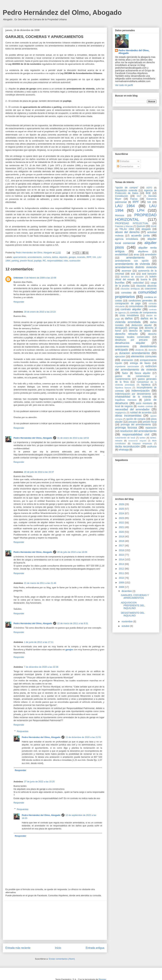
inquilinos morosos (126, 400)
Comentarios (125, 166)
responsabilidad (55, 261)
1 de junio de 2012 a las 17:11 (39, 642)
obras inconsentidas (128, 416)
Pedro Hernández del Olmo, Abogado (62, 12)
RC (44, 261)
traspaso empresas (142, 444)
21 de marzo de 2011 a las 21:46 (40, 583)
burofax (120, 283)
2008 (122, 587)
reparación (151, 428)
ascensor (126, 271)
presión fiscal (26, 261)
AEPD (149, 188)
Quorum (141, 226)
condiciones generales (140, 301)
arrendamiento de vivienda (133, 264)
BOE (148, 193)
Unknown (18, 278)
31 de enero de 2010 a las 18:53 (73, 438)
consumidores (136, 306)
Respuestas (23, 731)
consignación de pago (128, 303)
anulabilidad (121, 254)
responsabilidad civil (136, 435)
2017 (122, 546)
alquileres (143, 251)
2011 (122, 573)
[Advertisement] (55, 920)
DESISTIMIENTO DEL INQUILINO (133, 614)
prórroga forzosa (126, 428)
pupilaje (38, 261)
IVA (94, 257)
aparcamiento (20, 257)
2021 (122, 527)
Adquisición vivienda (126, 190)
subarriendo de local (125, 438)
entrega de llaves (140, 363)
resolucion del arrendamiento (138, 431)
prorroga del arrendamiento (136, 424)
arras (136, 254)
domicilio (152, 350)
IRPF (89, 257)
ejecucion (120, 357)
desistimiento (122, 346)
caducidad (138, 283)
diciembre (127, 591)
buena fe (146, 279)
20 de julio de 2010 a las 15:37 (39, 472)
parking (15, 261)
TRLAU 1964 (127, 229)
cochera (47, 257)
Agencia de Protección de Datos (136, 192)
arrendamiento (35, 257)
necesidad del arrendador (132, 409)
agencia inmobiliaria (127, 239)
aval (133, 274)
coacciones (151, 289)
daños (55, 257)
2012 (122, 569)
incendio (81, 257)
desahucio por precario (131, 340)
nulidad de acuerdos (141, 413)
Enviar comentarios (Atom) (62, 959)
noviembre (127, 621)
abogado (146, 229)
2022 (122, 523)
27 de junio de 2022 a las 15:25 (39, 782)
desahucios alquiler (130, 343)
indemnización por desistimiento (133, 394)
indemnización (140, 391)
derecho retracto (126, 334)
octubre (126, 626)
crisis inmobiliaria (129, 315)
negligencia (120, 413)
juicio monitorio (144, 403)
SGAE (154, 226)
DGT (139, 196)
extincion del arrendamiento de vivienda (136, 368)
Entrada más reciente (18, 948)
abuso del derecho (127, 232)
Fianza (134, 199)
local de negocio (124, 406)
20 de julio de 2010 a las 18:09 (72, 552)
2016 (122, 550)
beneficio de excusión (132, 277)
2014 (122, 559)
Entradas (123, 161)
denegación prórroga (126, 328)
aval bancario (149, 274)
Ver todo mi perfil (124, 85)
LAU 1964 (125, 206)
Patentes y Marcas (124, 226)
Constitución (122, 196)
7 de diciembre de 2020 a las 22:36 (41, 667)
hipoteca (146, 385)
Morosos (120, 215)
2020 (122, 532)
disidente (140, 350)
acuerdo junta (140, 236)
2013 (122, 564)
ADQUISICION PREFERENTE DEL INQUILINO (133, 605)
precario (133, 422)
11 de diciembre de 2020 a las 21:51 (83, 737)
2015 (122, 555)
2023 (122, 518)
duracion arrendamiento (134, 353)
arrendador (151, 254)
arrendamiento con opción (132, 261)
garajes (72, 257)
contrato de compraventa (143, 313)
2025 (122, 509)
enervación (127, 360)
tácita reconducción (127, 446)
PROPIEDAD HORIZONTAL (136, 217)
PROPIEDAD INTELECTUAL (132, 223)
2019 (122, 536)
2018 (122, 541)
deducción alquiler (142, 325)
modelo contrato (145, 406)
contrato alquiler (131, 309)
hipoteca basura (123, 388)
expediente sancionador (127, 366)
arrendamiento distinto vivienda (136, 267)
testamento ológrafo (137, 441)
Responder (19, 302)
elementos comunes (144, 356)
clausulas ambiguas (130, 289)
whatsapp (124, 450)
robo (66, 261)
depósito (63, 257)
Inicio (58, 948)
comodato (126, 293)
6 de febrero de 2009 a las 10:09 (40, 278)
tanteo (143, 438)
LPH (141, 210)
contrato (152, 306)
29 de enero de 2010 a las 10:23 (40, 312)
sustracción (75, 261)
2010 (122, 578)
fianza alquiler (143, 373)
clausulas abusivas (146, 286)
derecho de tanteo (140, 331)
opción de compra (136, 419)
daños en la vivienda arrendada (136, 320)
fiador (125, 373)
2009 (122, 583)
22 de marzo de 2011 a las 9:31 (73, 623)
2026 (122, 504)
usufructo (152, 447)
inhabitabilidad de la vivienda (133, 397)
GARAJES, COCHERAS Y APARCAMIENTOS (135, 597)
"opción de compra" (127, 188)
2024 (122, 513)
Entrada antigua (95, 948)
